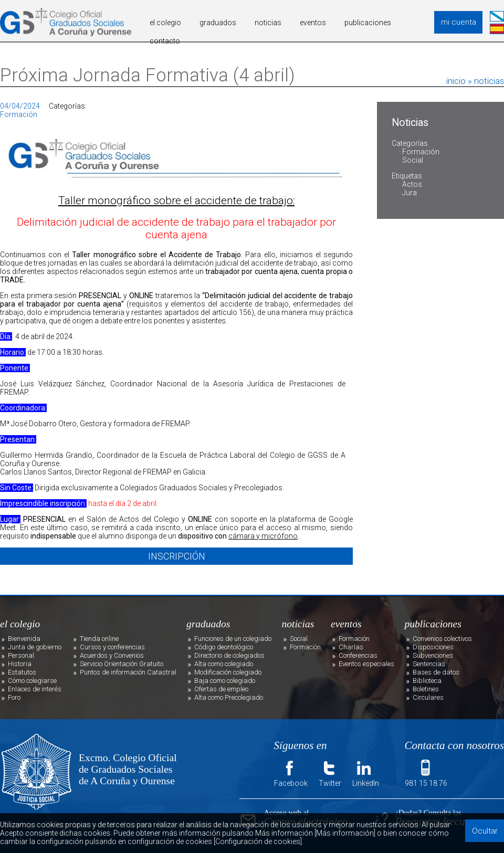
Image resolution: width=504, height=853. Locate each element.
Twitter (330, 773)
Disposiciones (433, 647)
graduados (218, 23)
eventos (313, 23)
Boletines (426, 689)
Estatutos (22, 672)
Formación (421, 152)
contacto (165, 41)
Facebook (291, 773)
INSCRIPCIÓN (177, 556)
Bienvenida (24, 639)
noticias (268, 23)
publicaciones (368, 23)
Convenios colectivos (442, 639)
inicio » (460, 81)
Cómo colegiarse (32, 681)
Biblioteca (427, 681)
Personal (21, 655)
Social (413, 160)
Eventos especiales (366, 664)
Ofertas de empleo (221, 689)
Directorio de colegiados (229, 655)
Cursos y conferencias (112, 647)
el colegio (165, 23)
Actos (412, 184)
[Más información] (345, 833)
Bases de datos (436, 672)
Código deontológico (224, 647)
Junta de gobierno (35, 647)
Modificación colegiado (228, 672)
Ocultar (485, 831)
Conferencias (358, 655)
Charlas (351, 647)
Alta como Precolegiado (229, 697)
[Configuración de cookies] (258, 841)
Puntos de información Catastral (128, 672)
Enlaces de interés (35, 689)
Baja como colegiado (225, 681)
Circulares (428, 697)
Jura (409, 193)
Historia (20, 664)
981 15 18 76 (426, 773)
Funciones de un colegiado (233, 639)
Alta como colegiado (224, 664)
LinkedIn (366, 773)
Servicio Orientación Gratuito (122, 664)
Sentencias (429, 664)
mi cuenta (459, 22)
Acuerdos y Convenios (112, 655)
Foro (14, 697)
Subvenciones (433, 655)
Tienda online (99, 639)
